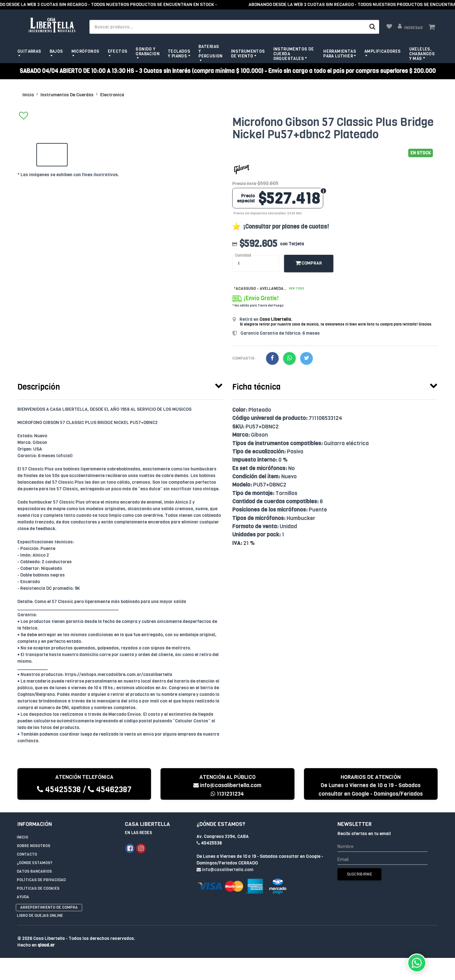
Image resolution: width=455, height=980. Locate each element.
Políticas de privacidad (41, 880)
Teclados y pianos (179, 54)
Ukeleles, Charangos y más (422, 54)
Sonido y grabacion (148, 51)
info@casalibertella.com (227, 785)
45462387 (110, 789)
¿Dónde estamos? (35, 863)
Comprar (309, 263)
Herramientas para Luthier (340, 54)
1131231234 (227, 794)
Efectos (118, 51)
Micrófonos (85, 51)
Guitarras (29, 51)
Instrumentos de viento (248, 54)
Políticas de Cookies (38, 888)
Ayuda (23, 897)
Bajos (56, 51)
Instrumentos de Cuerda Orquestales (294, 54)
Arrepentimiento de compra (49, 907)
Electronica (112, 95)
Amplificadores (383, 51)
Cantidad (243, 256)
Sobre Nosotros (33, 846)
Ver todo (297, 288)
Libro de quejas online (40, 916)
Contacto (27, 854)
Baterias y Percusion (211, 51)
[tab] (120, 385)
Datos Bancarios (34, 871)
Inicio (28, 95)
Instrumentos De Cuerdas (67, 95)
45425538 (59, 789)
